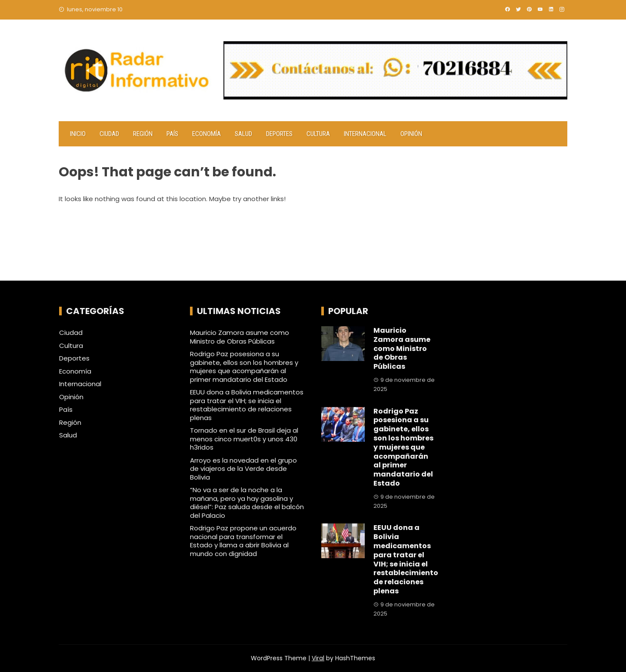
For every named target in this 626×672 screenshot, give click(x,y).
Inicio (78, 134)
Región (143, 134)
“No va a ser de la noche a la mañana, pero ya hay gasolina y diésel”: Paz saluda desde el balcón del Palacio (247, 503)
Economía (206, 134)
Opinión (411, 134)
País (172, 134)
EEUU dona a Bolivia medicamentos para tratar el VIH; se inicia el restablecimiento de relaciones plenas (247, 405)
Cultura (318, 134)
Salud (243, 134)
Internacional (365, 134)
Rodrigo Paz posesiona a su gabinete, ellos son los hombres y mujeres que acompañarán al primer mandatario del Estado (244, 367)
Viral (318, 658)
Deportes (279, 134)
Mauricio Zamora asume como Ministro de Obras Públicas (240, 337)
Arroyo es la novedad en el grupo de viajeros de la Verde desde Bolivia (243, 469)
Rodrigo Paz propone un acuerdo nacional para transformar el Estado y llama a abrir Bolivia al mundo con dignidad (243, 541)
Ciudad (109, 134)
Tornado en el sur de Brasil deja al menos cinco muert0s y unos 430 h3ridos (244, 439)
